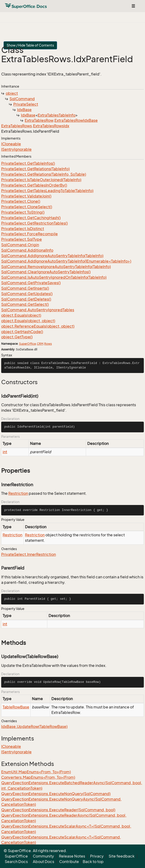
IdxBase (24, 110)
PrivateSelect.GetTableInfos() (28, 163)
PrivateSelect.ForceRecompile (29, 234)
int (5, 452)
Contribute (69, 862)
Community (43, 856)
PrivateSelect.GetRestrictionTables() (34, 223)
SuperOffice (27, 344)
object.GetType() (17, 337)
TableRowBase (16, 707)
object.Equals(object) (21, 315)
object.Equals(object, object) (28, 321)
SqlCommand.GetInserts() (25, 288)
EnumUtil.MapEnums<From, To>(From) (36, 772)
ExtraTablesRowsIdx (51, 126)
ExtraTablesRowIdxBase (76, 120)
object (12, 93)
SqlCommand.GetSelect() (25, 304)
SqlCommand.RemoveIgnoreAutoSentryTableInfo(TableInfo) (56, 267)
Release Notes (72, 856)
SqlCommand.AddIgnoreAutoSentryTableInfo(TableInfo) (52, 256)
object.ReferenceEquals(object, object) (38, 326)
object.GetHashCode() (22, 332)
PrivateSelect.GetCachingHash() (31, 218)
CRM (40, 344)
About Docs (43, 862)
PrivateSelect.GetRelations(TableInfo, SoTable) (44, 174)
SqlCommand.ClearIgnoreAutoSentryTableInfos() (46, 272)
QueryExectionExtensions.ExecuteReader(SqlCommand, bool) (58, 810)
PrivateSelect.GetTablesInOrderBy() (34, 185)
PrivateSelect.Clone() (21, 201)
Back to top (93, 862)
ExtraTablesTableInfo (57, 115)
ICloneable (11, 144)
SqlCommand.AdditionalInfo (27, 250)
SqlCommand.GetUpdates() (27, 294)
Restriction (18, 493)
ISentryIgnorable (16, 149)
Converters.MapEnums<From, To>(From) (38, 777)
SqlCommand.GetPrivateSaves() (31, 283)
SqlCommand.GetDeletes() (26, 299)
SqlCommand (22, 99)
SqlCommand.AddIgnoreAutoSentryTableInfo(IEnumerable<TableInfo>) (66, 261)
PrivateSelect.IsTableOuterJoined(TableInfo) (41, 180)
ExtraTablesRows (17, 126)
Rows (48, 344)
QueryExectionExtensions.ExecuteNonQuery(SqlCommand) (56, 794)
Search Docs (16, 862)
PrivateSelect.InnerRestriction (29, 554)
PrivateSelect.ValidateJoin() (26, 196)
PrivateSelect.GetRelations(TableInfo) (35, 169)
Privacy (97, 856)
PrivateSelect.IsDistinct (23, 229)
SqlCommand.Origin (20, 245)
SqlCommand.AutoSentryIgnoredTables (38, 310)
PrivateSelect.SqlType (22, 239)
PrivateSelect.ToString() (23, 212)
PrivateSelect (26, 104)
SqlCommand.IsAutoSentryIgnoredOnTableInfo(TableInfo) (54, 277)
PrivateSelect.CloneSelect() (27, 207)
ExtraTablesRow (39, 120)
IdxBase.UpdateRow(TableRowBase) (34, 726)
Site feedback (122, 856)
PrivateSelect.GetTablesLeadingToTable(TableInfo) (47, 191)
